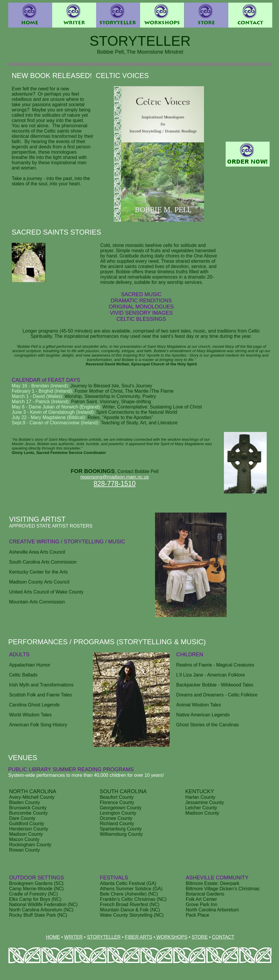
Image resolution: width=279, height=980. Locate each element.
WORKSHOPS (171, 937)
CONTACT (223, 937)
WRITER (73, 937)
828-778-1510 (114, 484)
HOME (53, 937)
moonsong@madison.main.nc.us (114, 477)
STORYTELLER (104, 937)
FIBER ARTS (138, 937)
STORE (200, 937)
